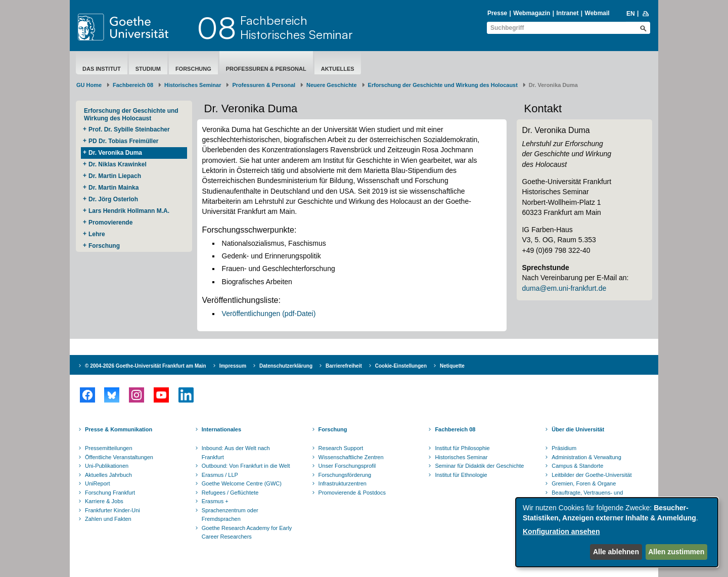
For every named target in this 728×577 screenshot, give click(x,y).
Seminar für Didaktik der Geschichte (479, 466)
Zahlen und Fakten (108, 519)
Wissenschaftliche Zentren (351, 457)
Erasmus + (215, 501)
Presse (497, 13)
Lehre (97, 234)
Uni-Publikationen (107, 466)
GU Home (89, 85)
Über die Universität (578, 429)
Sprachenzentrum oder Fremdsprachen (230, 515)
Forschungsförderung (345, 475)
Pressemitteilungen (109, 448)
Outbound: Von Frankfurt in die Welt (246, 466)
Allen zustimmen (676, 552)
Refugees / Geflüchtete (230, 493)
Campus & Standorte (577, 466)
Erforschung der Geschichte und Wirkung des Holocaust (443, 85)
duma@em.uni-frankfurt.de (564, 288)
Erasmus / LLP (220, 475)
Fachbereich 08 (133, 85)
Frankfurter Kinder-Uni (112, 510)
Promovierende (110, 223)
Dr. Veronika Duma (115, 153)
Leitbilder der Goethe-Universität (591, 475)
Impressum (233, 366)
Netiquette (452, 366)
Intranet (567, 13)
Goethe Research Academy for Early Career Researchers (247, 532)
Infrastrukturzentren (343, 483)
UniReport (98, 483)
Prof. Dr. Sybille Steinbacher (129, 129)
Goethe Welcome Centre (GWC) (242, 483)
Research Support (341, 448)
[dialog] (617, 532)
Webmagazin (532, 13)
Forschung (193, 69)
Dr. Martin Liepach (115, 176)
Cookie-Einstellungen (401, 366)
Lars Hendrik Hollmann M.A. (129, 211)
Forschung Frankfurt (110, 493)
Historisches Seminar (193, 85)
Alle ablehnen (616, 552)
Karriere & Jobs (104, 501)
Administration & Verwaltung (586, 457)
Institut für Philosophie (462, 448)
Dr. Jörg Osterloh (113, 199)
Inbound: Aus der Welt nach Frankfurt (236, 453)
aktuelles (338, 69)
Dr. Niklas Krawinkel (118, 164)
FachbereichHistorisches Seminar (297, 27)
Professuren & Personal (266, 69)
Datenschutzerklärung (286, 366)
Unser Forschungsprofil (347, 466)
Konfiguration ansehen (561, 531)
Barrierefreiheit (344, 366)
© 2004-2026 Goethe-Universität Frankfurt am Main (146, 366)
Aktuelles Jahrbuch (108, 475)
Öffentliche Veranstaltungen (119, 457)
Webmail (597, 13)
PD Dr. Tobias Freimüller (123, 141)
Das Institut (102, 69)
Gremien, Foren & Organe (584, 483)
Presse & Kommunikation (119, 429)
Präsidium (564, 448)
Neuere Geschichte (332, 85)
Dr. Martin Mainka (113, 188)
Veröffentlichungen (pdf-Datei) (269, 314)
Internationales (221, 429)
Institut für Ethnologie (461, 475)
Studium (148, 69)
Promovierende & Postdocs (352, 493)
